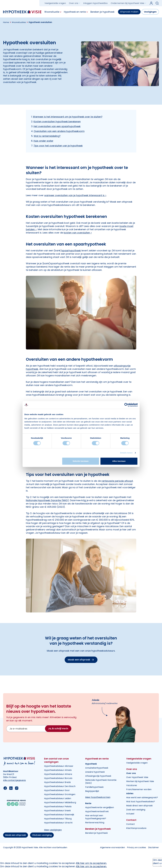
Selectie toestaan (81, 461)
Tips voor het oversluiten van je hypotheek (58, 146)
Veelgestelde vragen (55, 3)
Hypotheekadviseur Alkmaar (59, 766)
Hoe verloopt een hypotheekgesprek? (96, 817)
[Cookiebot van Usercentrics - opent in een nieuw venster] (126, 405)
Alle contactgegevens (14, 780)
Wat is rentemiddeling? (47, 136)
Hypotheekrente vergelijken (100, 807)
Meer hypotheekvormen (98, 797)
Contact (131, 824)
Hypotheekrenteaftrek (97, 811)
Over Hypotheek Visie (137, 777)
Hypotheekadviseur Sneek (57, 811)
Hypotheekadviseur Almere (58, 774)
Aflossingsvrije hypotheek (98, 776)
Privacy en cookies (136, 847)
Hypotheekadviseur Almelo (58, 770)
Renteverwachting (95, 823)
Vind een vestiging (42, 835)
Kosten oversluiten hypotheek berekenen (57, 122)
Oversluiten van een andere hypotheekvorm (59, 131)
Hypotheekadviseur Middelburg (60, 802)
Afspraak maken (129, 12)
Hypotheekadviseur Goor (57, 790)
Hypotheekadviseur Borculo (58, 778)
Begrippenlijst (92, 791)
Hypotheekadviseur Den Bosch (60, 786)
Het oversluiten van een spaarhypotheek (57, 126)
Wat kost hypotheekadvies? (141, 802)
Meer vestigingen (53, 830)
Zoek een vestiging (136, 810)
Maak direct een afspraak (139, 806)
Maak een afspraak (16, 835)
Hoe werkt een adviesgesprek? (142, 797)
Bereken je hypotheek (96, 833)
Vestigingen (150, 12)
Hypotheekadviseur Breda (57, 782)
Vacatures (132, 785)
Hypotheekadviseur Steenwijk (59, 815)
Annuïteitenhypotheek (97, 768)
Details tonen (126, 453)
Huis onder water (43, 141)
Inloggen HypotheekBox (95, 3)
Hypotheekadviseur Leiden (58, 798)
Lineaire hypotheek (95, 772)
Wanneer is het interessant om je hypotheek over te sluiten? (68, 117)
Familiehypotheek (94, 787)
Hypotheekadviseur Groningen (60, 794)
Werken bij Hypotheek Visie (140, 781)
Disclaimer (153, 847)
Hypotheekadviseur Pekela (58, 806)
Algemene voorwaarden (112, 847)
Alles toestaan (119, 461)
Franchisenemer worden (139, 789)
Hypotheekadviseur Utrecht (58, 823)
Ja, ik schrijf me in (58, 729)
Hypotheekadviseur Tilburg (58, 819)
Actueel (130, 814)
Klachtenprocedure (136, 828)
